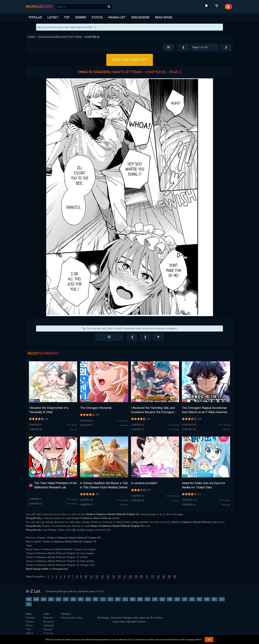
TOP (67, 17)
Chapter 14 (87, 500)
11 (91, 576)
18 (130, 576)
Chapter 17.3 (189, 500)
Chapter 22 (138, 430)
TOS (28, 629)
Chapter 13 (87, 505)
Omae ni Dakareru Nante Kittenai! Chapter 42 (69, 542)
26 (175, 576)
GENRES (81, 17)
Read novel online (72, 618)
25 (169, 576)
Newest (48, 618)
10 (86, 576)
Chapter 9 (86, 425)
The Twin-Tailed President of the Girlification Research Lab (55, 485)
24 (164, 576)
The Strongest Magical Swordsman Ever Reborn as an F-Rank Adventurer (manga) (206, 410)
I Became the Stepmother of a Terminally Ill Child (49, 410)
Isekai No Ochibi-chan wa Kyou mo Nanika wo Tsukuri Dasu (204, 485)
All (29, 599)
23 (158, 576)
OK (209, 640)
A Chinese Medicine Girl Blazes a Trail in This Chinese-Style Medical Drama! (104, 485)
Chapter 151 (189, 430)
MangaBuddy (33, 518)
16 (119, 576)
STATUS (97, 17)
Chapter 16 (188, 505)
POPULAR (35, 17)
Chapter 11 (36, 499)
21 (147, 576)
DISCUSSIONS (140, 17)
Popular (48, 629)
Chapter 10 (87, 421)
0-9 (36, 599)
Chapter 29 (138, 501)
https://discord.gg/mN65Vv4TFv (120, 27)
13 (102, 576)
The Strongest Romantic (96, 408)
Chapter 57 (36, 425)
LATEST (53, 17)
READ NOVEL (164, 17)
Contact (30, 618)
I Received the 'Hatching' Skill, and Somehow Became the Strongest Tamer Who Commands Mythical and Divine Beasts (155, 410)
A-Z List (48, 633)
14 (108, 576)
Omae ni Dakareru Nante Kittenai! (91, 518)
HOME (33, 37)
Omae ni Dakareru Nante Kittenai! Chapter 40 (74, 538)
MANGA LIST (117, 17)
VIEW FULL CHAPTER (130, 60)
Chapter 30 (138, 496)
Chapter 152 (189, 425)
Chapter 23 (138, 425)
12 (97, 576)
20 (141, 576)
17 (125, 576)
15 (114, 576)
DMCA (29, 633)
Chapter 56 (36, 430)
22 (153, 576)
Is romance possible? (144, 483)
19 (136, 576)
